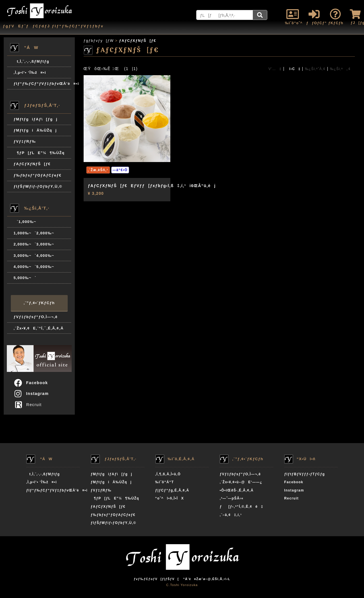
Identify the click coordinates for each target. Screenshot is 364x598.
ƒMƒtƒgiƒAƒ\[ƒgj (36, 119)
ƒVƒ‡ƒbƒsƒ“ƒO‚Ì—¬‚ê (36, 317)
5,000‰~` (25, 278)
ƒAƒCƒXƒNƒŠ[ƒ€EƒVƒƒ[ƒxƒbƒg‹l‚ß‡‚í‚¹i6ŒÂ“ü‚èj (152, 186)
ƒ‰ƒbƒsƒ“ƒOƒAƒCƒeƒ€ (38, 175)
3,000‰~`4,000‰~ (34, 256)
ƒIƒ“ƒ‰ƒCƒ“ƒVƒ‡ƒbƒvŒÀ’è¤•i (43, 84)
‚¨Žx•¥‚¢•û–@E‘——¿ (241, 482)
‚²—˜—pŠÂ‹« (231, 498)
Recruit (29, 405)
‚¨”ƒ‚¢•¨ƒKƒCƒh (39, 303)
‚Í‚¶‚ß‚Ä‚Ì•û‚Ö (168, 474)
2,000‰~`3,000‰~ (34, 244)
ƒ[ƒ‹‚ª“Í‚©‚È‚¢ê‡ (241, 507)
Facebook (31, 383)
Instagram (31, 394)
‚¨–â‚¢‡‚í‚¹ (231, 515)
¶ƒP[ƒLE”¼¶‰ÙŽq (39, 153)
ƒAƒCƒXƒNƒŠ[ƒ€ (32, 164)
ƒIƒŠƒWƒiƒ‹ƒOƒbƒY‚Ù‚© (38, 186)
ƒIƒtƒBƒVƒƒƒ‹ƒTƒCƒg (304, 474)
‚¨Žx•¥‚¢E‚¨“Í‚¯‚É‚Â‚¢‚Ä (39, 328)
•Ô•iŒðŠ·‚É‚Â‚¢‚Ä (236, 490)
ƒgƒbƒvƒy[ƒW (99, 41)
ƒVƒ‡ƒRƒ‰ (25, 141)
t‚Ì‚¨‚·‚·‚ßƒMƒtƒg (31, 61)
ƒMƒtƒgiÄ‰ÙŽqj (35, 130)
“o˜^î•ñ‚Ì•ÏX (170, 498)
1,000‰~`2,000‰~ (34, 233)
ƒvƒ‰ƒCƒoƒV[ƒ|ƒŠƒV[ (156, 579)
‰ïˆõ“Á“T (165, 482)
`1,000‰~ (25, 222)
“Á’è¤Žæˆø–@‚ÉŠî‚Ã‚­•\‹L (207, 579)
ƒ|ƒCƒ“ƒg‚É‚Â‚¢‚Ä (172, 490)
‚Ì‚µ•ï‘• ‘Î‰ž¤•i (30, 72)
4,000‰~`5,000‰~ (34, 267)
